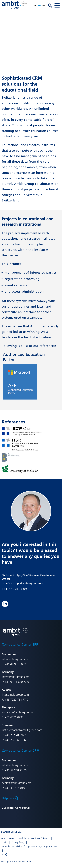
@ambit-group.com (20, 783)
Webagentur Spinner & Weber (16, 861)
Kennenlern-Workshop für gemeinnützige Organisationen (29, 846)
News (11, 838)
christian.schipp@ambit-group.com (22, 583)
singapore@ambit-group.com (19, 712)
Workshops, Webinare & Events (34, 838)
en (39, 5)
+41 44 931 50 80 (16, 664)
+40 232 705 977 (15, 735)
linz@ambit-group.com (15, 695)
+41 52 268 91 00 (16, 770)
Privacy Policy (18, 842)
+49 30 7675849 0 (16, 788)
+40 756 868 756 (15, 740)
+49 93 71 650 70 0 (17, 682)
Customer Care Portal (16, 808)
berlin (5, 783)
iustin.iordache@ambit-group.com (22, 730)
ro (43, 5)
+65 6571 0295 (14, 717)
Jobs (3, 838)
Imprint (4, 842)
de (36, 5)
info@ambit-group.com (16, 659)
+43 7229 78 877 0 (16, 700)
